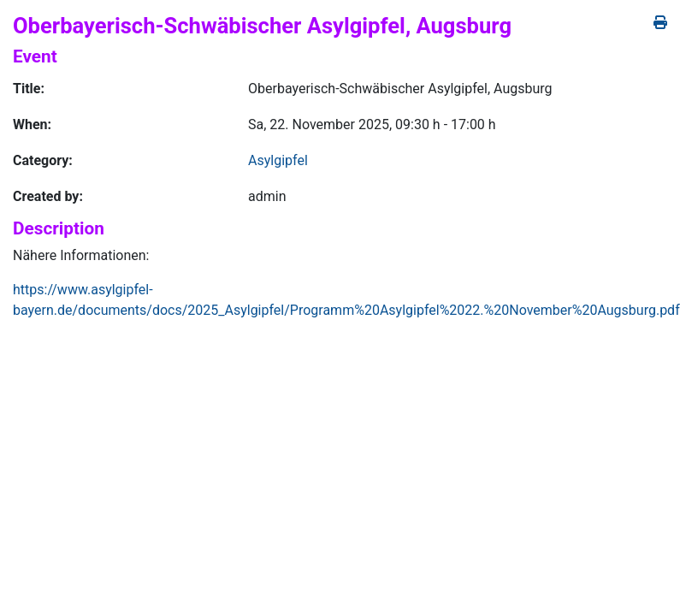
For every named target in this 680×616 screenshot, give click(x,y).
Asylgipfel (278, 160)
